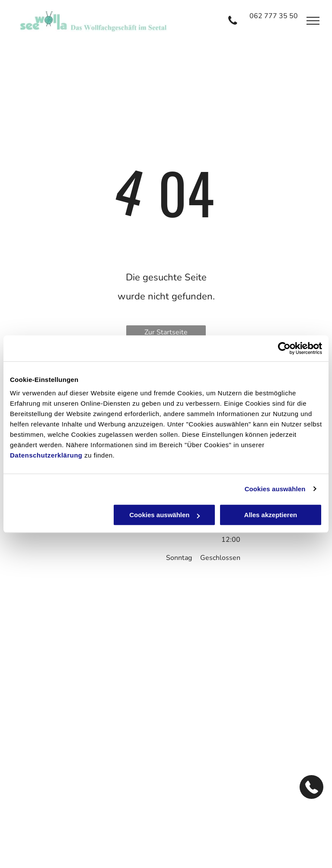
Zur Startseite (166, 332)
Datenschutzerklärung (46, 455)
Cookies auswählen (275, 489)
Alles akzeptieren (271, 515)
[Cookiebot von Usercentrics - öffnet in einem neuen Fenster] (284, 348)
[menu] (313, 21)
